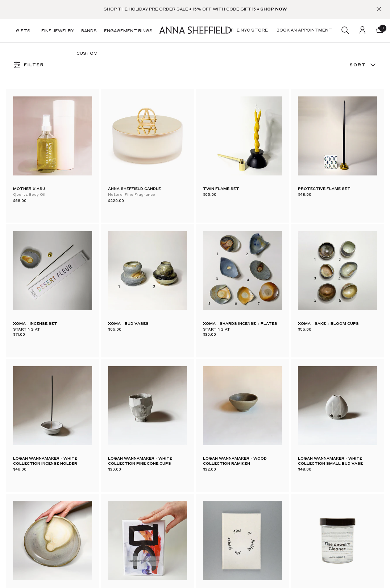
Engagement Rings (128, 31)
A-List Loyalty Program (183, 442)
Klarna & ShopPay (177, 520)
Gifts (23, 31)
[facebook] (10, 439)
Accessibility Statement (182, 565)
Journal (241, 429)
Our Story (244, 416)
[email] (347, 426)
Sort (363, 65)
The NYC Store (98, 419)
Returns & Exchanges (180, 481)
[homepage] (195, 31)
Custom (87, 54)
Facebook (92, 552)
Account (166, 455)
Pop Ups (91, 451)
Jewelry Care (246, 487)
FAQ (162, 416)
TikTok (90, 568)
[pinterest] (26, 439)
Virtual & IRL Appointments (112, 435)
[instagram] (42, 439)
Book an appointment (256, 442)
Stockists (92, 467)
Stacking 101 (246, 474)
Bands (89, 31)
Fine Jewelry (58, 31)
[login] (362, 31)
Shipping (167, 468)
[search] (345, 31)
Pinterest (92, 536)
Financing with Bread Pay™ (186, 507)
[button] (380, 31)
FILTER (29, 65)
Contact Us (170, 429)
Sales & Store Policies (180, 494)
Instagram (93, 520)
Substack (91, 504)
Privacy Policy (172, 552)
